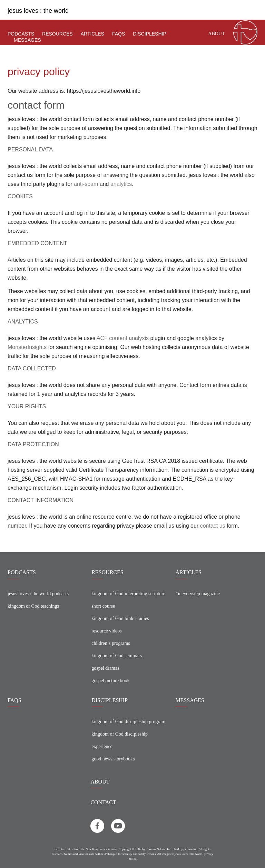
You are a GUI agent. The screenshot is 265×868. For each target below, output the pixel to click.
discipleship (149, 34)
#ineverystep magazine (198, 594)
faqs (119, 34)
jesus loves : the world (38, 11)
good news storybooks (113, 759)
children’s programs (111, 643)
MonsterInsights (27, 347)
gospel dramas (105, 668)
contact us (213, 526)
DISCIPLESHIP (110, 700)
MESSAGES (190, 700)
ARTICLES (188, 572)
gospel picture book (110, 681)
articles (92, 34)
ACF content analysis (123, 338)
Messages (27, 40)
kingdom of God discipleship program (128, 722)
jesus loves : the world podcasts (38, 594)
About (216, 34)
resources (57, 34)
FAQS (14, 700)
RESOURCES (107, 572)
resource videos (106, 631)
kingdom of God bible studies (120, 618)
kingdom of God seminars (117, 656)
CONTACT (103, 802)
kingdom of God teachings (33, 606)
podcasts (21, 34)
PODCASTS (22, 572)
